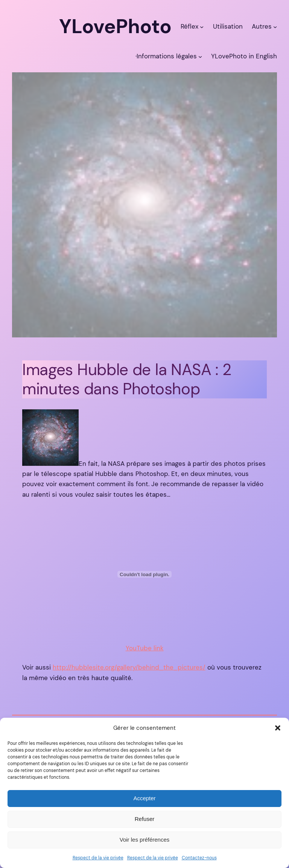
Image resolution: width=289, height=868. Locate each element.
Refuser (145, 819)
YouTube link (145, 648)
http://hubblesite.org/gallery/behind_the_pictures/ (129, 667)
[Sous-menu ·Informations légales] (200, 56)
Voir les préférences (145, 840)
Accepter (144, 798)
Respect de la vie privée (98, 858)
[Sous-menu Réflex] (202, 26)
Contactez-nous (199, 858)
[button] (278, 728)
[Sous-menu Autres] (275, 26)
